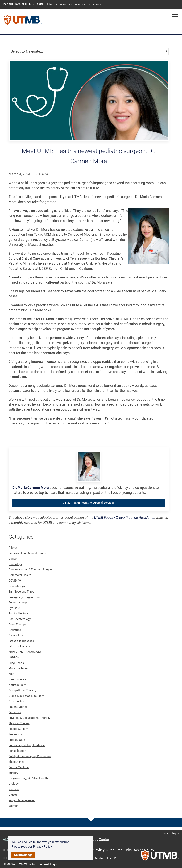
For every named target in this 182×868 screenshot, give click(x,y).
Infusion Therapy (19, 646)
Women (13, 806)
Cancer (13, 559)
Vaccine (14, 789)
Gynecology (16, 635)
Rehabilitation (17, 751)
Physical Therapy (19, 723)
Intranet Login (48, 864)
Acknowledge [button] (23, 855)
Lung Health (16, 663)
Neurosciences (18, 679)
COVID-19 (15, 581)
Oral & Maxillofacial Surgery (26, 696)
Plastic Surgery (18, 729)
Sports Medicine (19, 767)
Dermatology (17, 586)
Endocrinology (18, 602)
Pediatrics (15, 712)
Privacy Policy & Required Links (107, 850)
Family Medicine (19, 614)
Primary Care (17, 740)
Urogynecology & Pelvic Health (28, 778)
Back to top (170, 833)
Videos (13, 795)
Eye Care (14, 608)
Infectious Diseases (21, 641)
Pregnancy (15, 734)
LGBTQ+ (14, 657)
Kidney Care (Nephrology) (25, 652)
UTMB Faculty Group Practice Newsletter (124, 518)
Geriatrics (15, 630)
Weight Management (22, 800)
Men (11, 674)
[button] (90, 838)
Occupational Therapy (22, 690)
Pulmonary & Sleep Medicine (27, 745)
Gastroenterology (20, 619)
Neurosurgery (17, 685)
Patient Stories (18, 707)
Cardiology (15, 564)
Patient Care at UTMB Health (23, 4)
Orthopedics (16, 701)
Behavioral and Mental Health (27, 553)
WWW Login (27, 864)
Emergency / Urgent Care (25, 597)
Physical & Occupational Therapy (29, 718)
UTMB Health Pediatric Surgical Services (89, 503)
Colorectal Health (20, 575)
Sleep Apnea (17, 762)
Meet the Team (18, 669)
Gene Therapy (17, 625)
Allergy (13, 548)
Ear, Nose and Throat (22, 592)
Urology (14, 784)
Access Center (98, 840)
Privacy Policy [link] (42, 847)
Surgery (13, 773)
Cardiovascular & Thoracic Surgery (31, 570)
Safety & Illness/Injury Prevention (30, 756)
